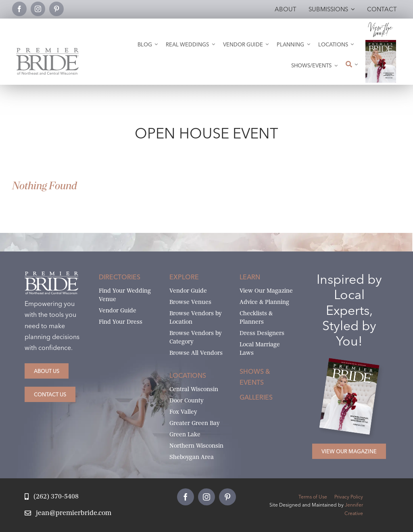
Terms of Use (313, 497)
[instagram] (38, 9)
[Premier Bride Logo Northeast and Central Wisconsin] (47, 51)
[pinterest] (56, 9)
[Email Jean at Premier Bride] (68, 513)
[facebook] (19, 9)
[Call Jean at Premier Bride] (51, 497)
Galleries (256, 397)
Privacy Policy (349, 497)
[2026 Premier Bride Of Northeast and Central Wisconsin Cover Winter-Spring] (381, 43)
